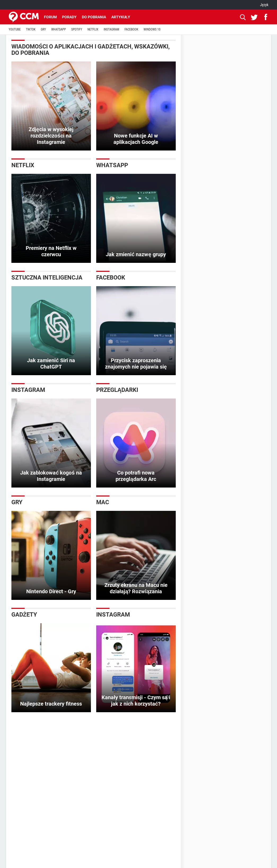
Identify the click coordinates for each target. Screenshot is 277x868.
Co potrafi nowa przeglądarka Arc (136, 476)
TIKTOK (31, 29)
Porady (69, 17)
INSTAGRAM (111, 29)
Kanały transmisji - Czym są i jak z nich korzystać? (136, 701)
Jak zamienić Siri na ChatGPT (51, 364)
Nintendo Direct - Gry (51, 591)
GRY (43, 29)
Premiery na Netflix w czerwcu (51, 251)
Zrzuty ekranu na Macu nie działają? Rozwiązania (136, 588)
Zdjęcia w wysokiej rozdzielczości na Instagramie (51, 136)
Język (264, 5)
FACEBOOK (131, 29)
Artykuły (121, 17)
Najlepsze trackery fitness (51, 704)
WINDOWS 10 (152, 29)
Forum (50, 17)
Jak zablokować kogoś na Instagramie (51, 476)
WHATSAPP (58, 29)
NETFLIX (93, 29)
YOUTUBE (15, 29)
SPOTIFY (77, 29)
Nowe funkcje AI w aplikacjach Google (136, 139)
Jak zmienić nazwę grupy (136, 254)
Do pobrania (94, 17)
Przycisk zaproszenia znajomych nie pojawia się (136, 364)
